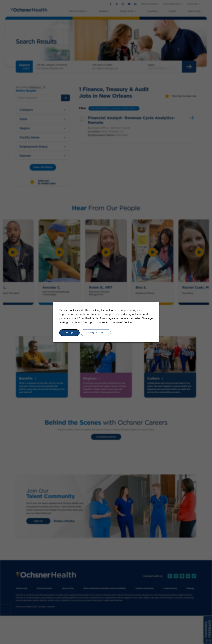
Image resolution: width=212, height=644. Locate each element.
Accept (70, 332)
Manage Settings (96, 332)
